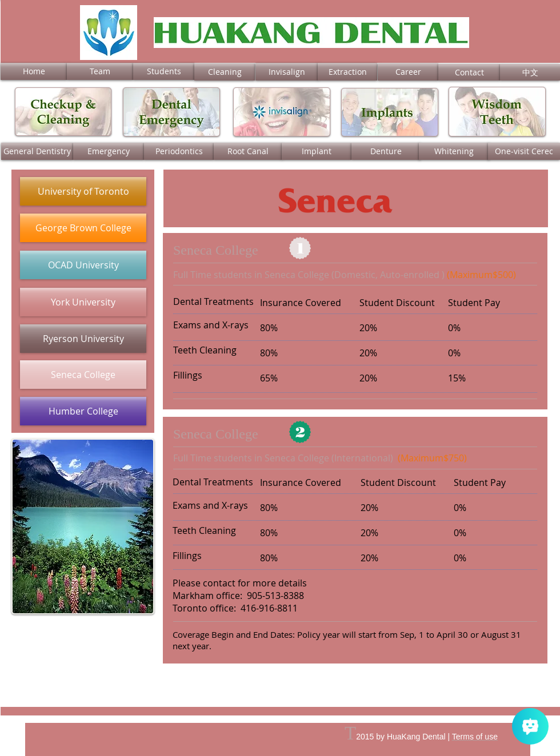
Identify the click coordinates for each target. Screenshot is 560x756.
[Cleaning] (225, 72)
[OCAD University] (83, 265)
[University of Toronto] (83, 191)
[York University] (83, 302)
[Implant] (317, 151)
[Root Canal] (248, 151)
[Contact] (469, 72)
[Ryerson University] (83, 339)
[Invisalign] (287, 72)
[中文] (530, 72)
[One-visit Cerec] (524, 151)
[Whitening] (454, 151)
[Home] (34, 71)
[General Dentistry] (37, 151)
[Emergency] (109, 151)
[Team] (100, 71)
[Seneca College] (83, 375)
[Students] (164, 71)
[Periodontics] (179, 151)
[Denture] (386, 151)
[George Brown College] (83, 228)
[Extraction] (347, 72)
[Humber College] (83, 411)
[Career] (408, 72)
